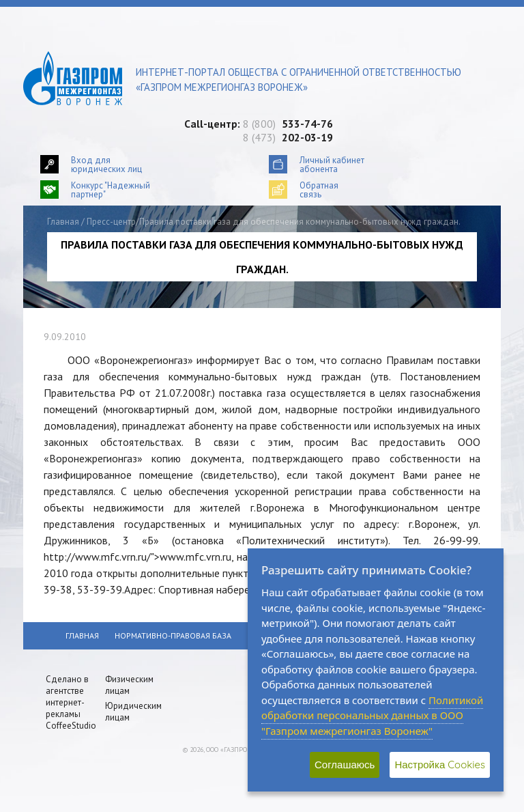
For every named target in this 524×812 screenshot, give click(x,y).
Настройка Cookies (440, 765)
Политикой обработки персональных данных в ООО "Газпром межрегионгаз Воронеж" (372, 715)
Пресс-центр (111, 222)
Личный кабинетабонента (332, 164)
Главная (63, 222)
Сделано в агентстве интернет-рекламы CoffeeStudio (71, 702)
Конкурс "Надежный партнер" (111, 190)
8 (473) (288, 137)
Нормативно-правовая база (173, 635)
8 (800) (288, 124)
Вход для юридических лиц (106, 164)
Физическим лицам (129, 685)
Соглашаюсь (345, 765)
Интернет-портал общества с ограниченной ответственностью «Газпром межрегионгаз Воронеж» (299, 80)
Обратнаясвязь (319, 190)
